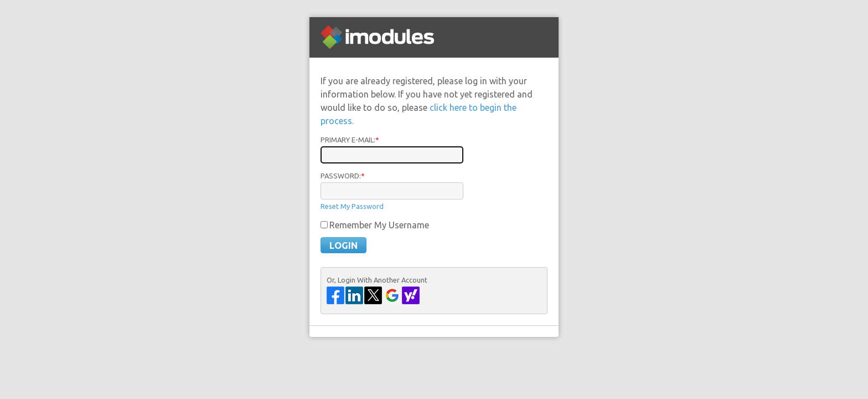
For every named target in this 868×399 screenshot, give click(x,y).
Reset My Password (352, 206)
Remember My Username (379, 225)
